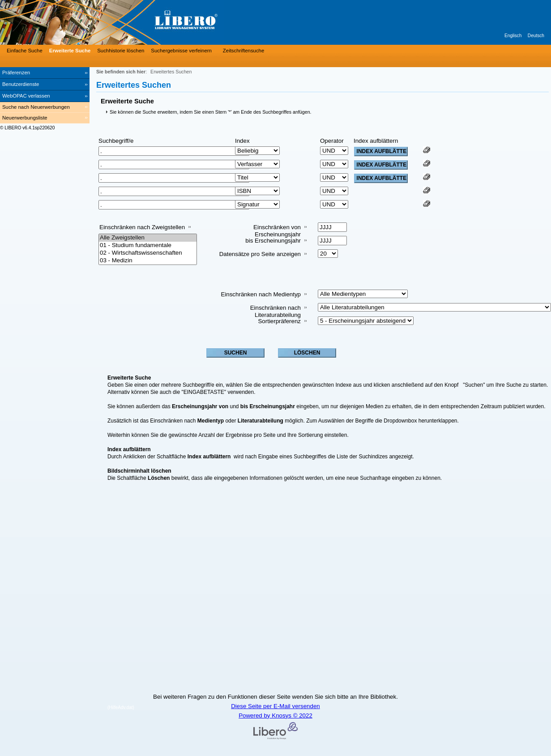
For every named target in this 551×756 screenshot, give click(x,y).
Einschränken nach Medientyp (261, 294)
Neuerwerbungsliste (25, 118)
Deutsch (536, 36)
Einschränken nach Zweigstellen (142, 227)
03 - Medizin (148, 261)
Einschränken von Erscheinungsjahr (277, 231)
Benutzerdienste (21, 84)
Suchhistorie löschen (121, 51)
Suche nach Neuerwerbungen (36, 107)
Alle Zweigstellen (148, 238)
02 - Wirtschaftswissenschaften (148, 253)
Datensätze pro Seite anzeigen (260, 254)
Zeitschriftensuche (243, 51)
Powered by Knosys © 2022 (275, 715)
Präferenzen (16, 73)
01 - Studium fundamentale (148, 246)
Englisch (513, 36)
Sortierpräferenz (279, 321)
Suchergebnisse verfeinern (181, 51)
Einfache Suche (25, 51)
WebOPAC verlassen (26, 96)
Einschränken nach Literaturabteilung (275, 311)
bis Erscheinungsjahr (273, 241)
